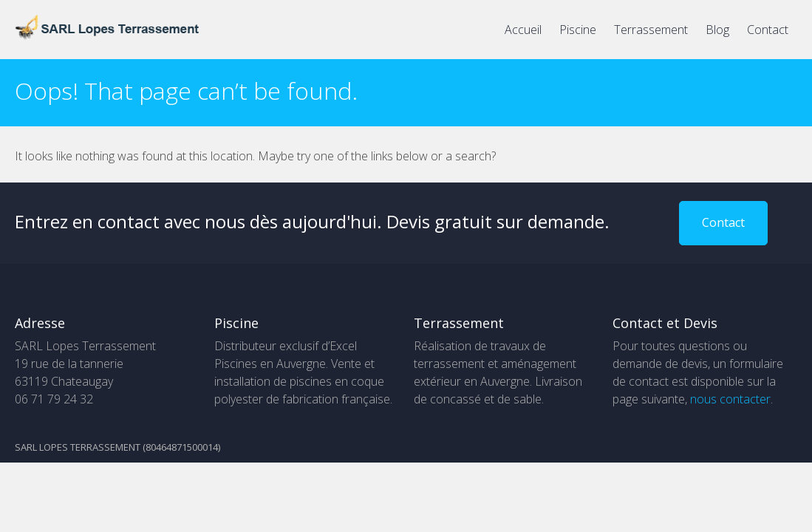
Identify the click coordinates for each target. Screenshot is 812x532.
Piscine (578, 30)
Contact (768, 30)
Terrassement (651, 30)
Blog (717, 30)
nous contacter (730, 399)
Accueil (523, 30)
